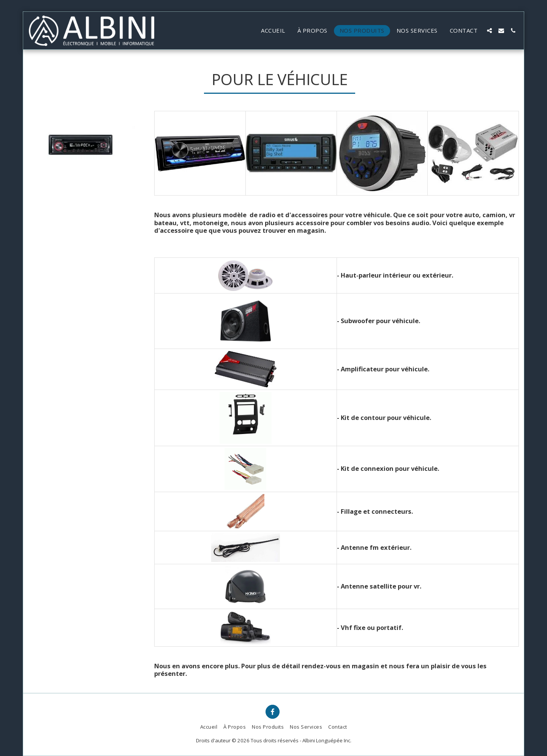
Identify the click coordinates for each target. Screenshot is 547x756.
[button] (489, 31)
